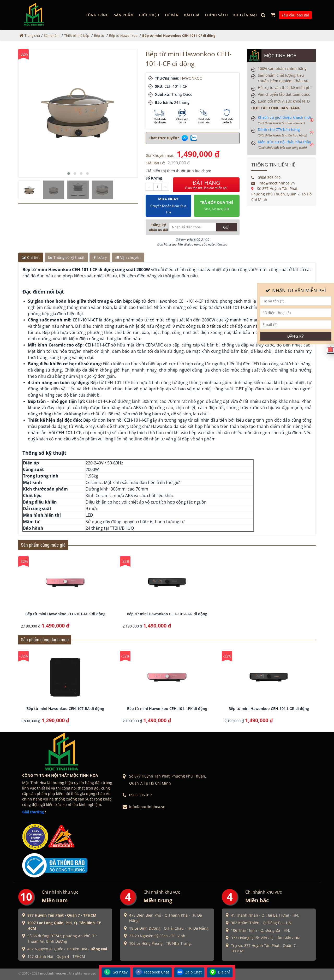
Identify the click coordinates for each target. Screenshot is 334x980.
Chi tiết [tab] (31, 257)
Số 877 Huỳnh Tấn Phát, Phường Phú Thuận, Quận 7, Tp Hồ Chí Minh (281, 194)
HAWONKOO (191, 78)
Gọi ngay (116, 972)
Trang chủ (32, 35)
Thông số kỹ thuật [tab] (66, 257)
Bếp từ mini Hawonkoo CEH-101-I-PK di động (65, 614)
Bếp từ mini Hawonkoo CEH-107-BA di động (65, 709)
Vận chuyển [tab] (128, 257)
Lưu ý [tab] (100, 257)
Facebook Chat (152, 972)
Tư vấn (172, 15)
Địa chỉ (220, 972)
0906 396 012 (266, 178)
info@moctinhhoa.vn (273, 183)
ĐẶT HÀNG (206, 185)
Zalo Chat (189, 972)
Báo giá (192, 15)
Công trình (97, 15)
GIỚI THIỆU (149, 15)
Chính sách (216, 15)
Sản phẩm (124, 15)
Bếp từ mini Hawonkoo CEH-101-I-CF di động (179, 35)
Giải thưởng (33, 812)
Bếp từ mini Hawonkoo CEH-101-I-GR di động (167, 614)
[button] (69, 174)
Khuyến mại (245, 15)
